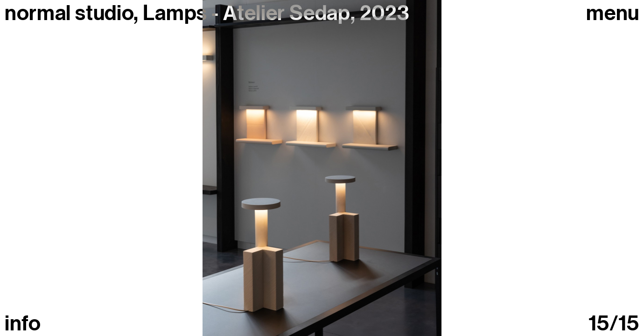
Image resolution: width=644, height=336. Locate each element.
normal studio (69, 13)
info (23, 324)
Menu (613, 13)
